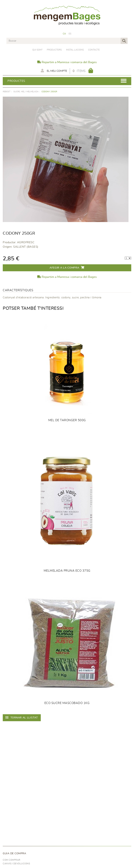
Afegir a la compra (67, 268)
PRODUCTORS (54, 50)
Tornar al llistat (22, 717)
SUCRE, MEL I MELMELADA (26, 92)
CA (64, 34)
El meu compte (54, 71)
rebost (7, 92)
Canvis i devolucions (16, 864)
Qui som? (37, 50)
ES (70, 34)
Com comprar (12, 860)
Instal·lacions (75, 50)
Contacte (94, 50)
